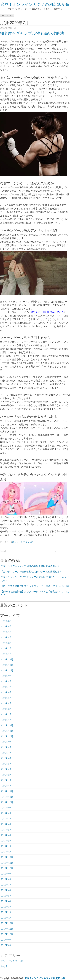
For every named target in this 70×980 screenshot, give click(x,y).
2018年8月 (6, 879)
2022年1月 (6, 654)
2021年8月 (6, 681)
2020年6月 (6, 758)
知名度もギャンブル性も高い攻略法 (32, 33)
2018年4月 (6, 901)
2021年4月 (6, 703)
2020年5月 (6, 764)
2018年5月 (6, 896)
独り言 (4, 966)
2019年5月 (6, 830)
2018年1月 (6, 918)
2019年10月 (7, 802)
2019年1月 (6, 852)
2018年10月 (7, 868)
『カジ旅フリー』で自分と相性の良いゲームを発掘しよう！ (33, 571)
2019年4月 (6, 835)
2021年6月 (6, 692)
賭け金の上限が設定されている (47, 312)
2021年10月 (7, 670)
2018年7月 (6, 885)
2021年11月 (7, 665)
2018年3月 (6, 907)
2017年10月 (7, 934)
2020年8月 (6, 747)
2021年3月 (6, 709)
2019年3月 (6, 841)
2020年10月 (7, 736)
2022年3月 (6, 643)
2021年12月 (7, 659)
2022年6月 (6, 626)
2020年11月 (7, 731)
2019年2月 (6, 846)
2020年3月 (6, 775)
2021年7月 (6, 687)
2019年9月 (6, 808)
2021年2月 (6, 714)
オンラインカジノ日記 (23, 542)
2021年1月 (6, 720)
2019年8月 (6, 813)
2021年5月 (6, 698)
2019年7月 (6, 819)
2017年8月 (6, 945)
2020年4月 (6, 769)
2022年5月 (6, 632)
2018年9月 (6, 874)
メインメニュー (7, 15)
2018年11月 (7, 863)
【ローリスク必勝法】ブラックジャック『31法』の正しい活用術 (35, 586)
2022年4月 (6, 637)
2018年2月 (6, 912)
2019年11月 (7, 797)
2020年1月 (6, 786)
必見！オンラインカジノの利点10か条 (35, 4)
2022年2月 (6, 648)
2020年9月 (6, 742)
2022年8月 (6, 621)
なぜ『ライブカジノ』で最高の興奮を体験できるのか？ (30, 566)
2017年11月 (7, 929)
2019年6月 (6, 824)
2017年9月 (6, 940)
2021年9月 (6, 676)
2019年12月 (7, 791)
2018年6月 (6, 890)
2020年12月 (7, 725)
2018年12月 (7, 857)
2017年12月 (7, 923)
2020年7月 (6, 753)
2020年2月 (6, 780)
